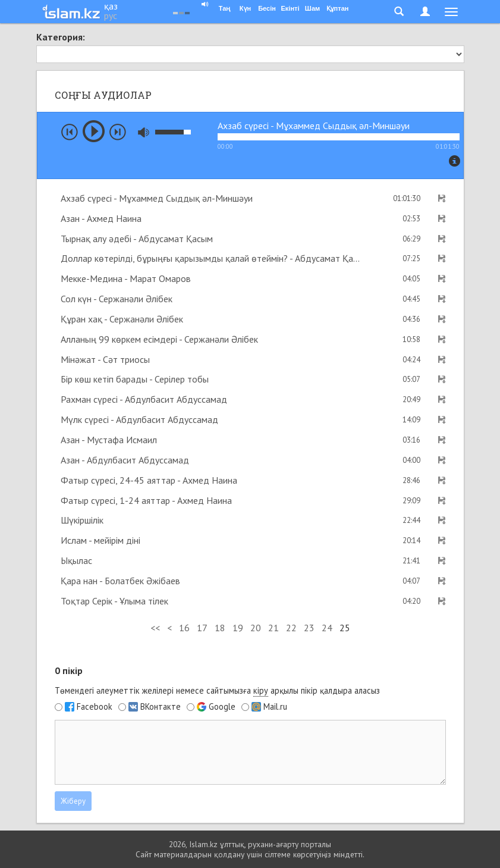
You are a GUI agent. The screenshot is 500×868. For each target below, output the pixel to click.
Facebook (95, 707)
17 (202, 628)
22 (291, 628)
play (94, 131)
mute (144, 132)
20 (256, 628)
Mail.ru (275, 707)
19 (238, 628)
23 (309, 628)
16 (184, 628)
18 (220, 628)
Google (222, 707)
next (118, 132)
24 (327, 628)
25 (345, 628)
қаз (111, 6)
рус (111, 15)
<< (155, 628)
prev (70, 132)
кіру (261, 690)
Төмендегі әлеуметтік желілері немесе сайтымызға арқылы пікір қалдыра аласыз (217, 691)
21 (273, 628)
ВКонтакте (161, 707)
